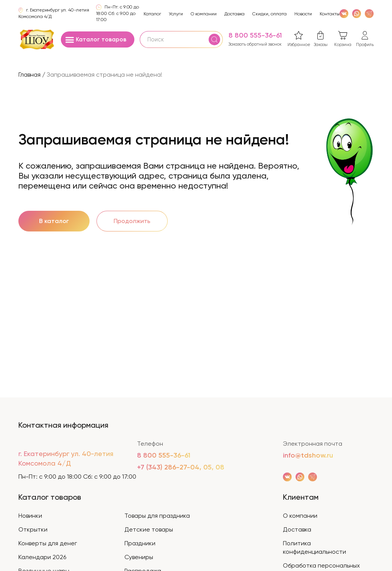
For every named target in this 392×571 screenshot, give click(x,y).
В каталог (54, 221)
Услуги (176, 14)
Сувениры (139, 557)
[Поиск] (214, 39)
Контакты (330, 14)
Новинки (30, 516)
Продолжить (132, 221)
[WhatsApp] (357, 13)
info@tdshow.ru (308, 455)
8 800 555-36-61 (255, 35)
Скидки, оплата (269, 14)
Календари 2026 (42, 557)
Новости (303, 14)
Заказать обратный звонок (255, 44)
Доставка (234, 14)
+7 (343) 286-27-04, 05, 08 (181, 467)
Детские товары (149, 529)
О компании (204, 14)
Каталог (152, 14)
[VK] (344, 13)
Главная (29, 75)
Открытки (33, 529)
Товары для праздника (157, 516)
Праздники (140, 543)
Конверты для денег (48, 543)
